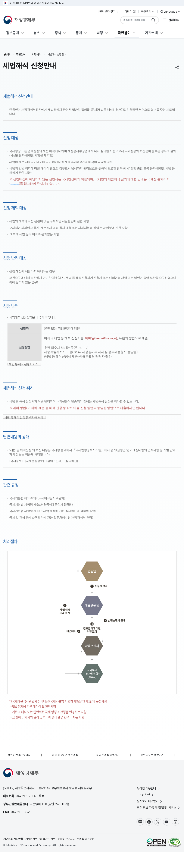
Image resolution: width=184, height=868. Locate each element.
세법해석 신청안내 (58, 54)
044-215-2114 (27, 810)
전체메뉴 (173, 20)
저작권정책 (34, 855)
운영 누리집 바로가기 (109, 768)
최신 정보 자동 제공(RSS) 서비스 (158, 823)
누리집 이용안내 (147, 802)
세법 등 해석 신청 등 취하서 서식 (27, 429)
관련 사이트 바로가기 (153, 768)
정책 (58, 33)
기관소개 (152, 33)
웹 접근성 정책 (51, 855)
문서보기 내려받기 (148, 816)
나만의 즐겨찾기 (108, 12)
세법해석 (37, 54)
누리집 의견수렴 (92, 855)
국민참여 (124, 33)
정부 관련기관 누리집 (20, 768)
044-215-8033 (22, 825)
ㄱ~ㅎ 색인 (144, 809)
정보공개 (13, 33)
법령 (100, 33)
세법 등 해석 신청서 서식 (27, 369)
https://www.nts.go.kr (25, 184)
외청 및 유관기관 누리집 (66, 768)
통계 (79, 33)
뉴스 (37, 33)
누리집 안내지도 (71, 855)
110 (45, 817)
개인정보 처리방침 (14, 855)
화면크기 (148, 12)
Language (170, 12)
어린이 (130, 12)
